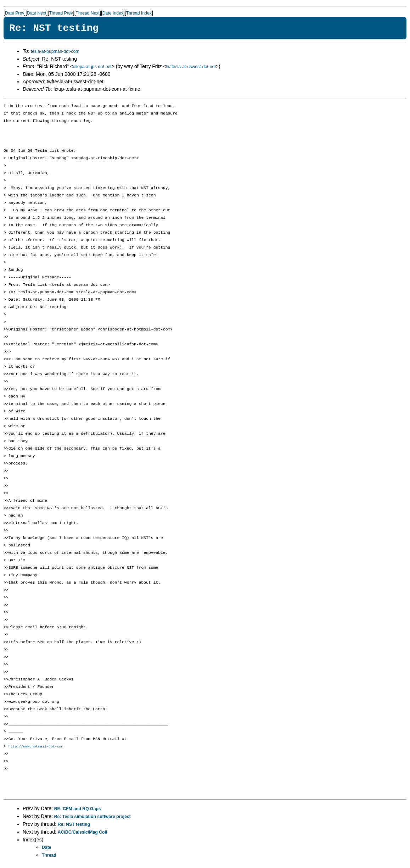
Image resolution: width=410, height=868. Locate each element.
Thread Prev (61, 13)
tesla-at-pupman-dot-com (55, 51)
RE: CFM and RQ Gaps (78, 809)
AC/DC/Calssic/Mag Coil (83, 833)
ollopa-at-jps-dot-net (92, 67)
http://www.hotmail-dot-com (36, 747)
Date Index (113, 13)
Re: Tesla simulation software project (92, 817)
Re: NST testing (74, 825)
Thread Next (88, 13)
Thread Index (139, 13)
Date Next (36, 13)
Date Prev (15, 13)
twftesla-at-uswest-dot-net (191, 67)
